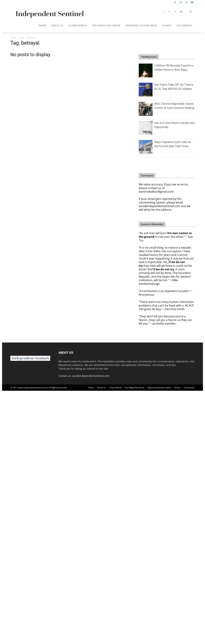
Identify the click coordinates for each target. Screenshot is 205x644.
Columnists (184, 25)
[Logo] (49, 12)
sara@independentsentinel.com (91, 376)
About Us (57, 25)
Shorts (167, 25)
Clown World (78, 25)
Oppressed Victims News (141, 25)
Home (42, 25)
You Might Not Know (106, 25)
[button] (191, 12)
